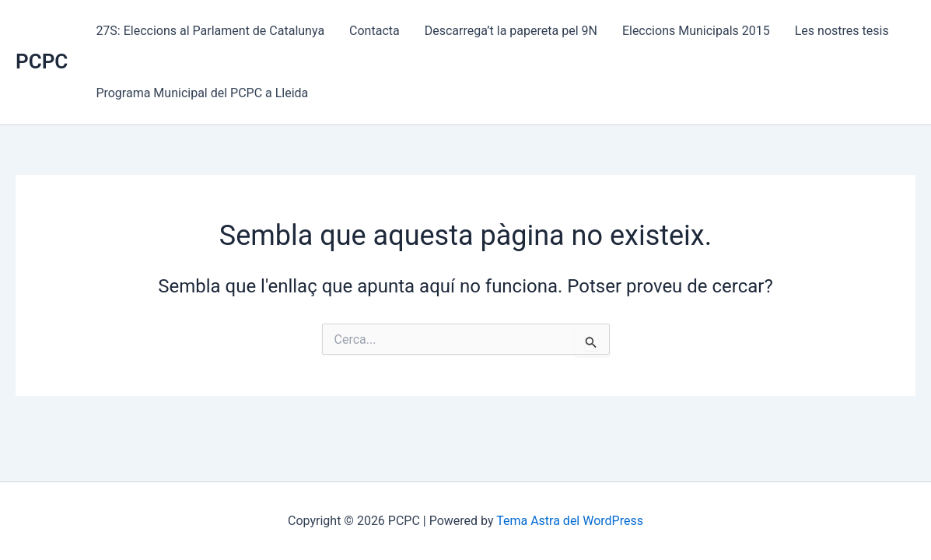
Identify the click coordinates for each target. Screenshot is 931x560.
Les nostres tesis (842, 31)
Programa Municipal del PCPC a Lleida (202, 93)
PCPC (42, 61)
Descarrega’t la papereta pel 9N (511, 31)
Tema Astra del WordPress (570, 521)
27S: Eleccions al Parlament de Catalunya (210, 31)
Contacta (374, 31)
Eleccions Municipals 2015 (696, 31)
